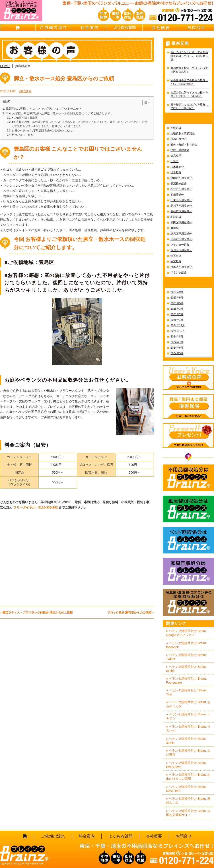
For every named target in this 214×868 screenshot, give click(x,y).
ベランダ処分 (179, 273)
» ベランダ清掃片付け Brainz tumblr (186, 669)
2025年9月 (177, 292)
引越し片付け (179, 139)
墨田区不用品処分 (181, 222)
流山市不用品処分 (181, 178)
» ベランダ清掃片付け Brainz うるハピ (188, 729)
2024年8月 (177, 337)
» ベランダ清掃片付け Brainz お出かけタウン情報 (188, 777)
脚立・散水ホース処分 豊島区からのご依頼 (64, 79)
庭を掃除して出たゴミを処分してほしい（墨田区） (189, 106)
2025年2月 (177, 314)
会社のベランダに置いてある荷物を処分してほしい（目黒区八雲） (189, 56)
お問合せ (196, 28)
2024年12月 (178, 325)
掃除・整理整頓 (180, 150)
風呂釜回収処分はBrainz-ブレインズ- (188, 509)
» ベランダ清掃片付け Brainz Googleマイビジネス (186, 633)
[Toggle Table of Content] (144, 103)
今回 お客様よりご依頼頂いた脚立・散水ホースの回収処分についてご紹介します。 (60, 113)
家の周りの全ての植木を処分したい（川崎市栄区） (189, 82)
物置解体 (176, 256)
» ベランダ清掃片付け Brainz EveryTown (186, 765)
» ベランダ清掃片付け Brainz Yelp (186, 692)
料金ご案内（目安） (24, 135)
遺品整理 (176, 156)
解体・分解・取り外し (184, 145)
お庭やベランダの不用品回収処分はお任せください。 (44, 131)
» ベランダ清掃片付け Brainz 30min (186, 741)
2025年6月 (177, 298)
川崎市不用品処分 (181, 239)
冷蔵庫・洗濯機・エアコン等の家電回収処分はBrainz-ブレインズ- (188, 602)
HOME (18, 28)
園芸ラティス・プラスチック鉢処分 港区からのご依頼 (38, 613)
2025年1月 (177, 320)
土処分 (175, 161)
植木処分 (176, 172)
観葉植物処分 (179, 184)
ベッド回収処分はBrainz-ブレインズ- (188, 540)
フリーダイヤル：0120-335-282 (36, 507)
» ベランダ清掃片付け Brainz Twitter (186, 657)
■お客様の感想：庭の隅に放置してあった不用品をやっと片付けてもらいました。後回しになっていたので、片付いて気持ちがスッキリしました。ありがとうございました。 (79, 124)
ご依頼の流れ (53, 28)
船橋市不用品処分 (181, 211)
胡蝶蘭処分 (177, 195)
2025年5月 (177, 303)
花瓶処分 (176, 217)
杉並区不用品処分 (181, 189)
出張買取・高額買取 (183, 133)
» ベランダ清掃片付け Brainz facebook (186, 645)
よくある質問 (125, 28)
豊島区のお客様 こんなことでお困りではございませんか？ (44, 109)
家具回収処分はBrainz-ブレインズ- (188, 571)
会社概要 (160, 28)
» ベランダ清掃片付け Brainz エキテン (188, 716)
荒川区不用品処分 (181, 250)
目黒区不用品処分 (181, 267)
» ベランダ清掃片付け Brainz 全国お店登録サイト (188, 813)
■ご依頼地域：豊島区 (25, 118)
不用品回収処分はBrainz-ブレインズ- (188, 478)
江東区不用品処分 (181, 200)
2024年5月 (177, 353)
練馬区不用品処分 (181, 234)
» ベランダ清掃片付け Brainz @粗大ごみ (188, 801)
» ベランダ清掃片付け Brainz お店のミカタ (188, 704)
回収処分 (25, 91)
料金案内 (89, 28)
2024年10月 (178, 331)
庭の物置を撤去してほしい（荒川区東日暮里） (189, 70)
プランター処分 (180, 245)
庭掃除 (175, 228)
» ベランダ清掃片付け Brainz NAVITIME (186, 789)
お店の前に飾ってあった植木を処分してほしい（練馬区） (189, 94)
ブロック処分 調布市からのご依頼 (129, 613)
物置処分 (176, 261)
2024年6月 (177, 348)
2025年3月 (177, 309)
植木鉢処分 (177, 167)
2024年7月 (177, 342)
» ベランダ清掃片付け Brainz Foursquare (186, 680)
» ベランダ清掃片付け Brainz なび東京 (188, 753)
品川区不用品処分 (181, 206)
